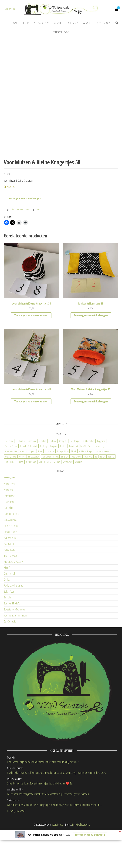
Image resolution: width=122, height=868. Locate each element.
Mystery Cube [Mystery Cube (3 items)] (10, 495)
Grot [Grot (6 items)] (35, 484)
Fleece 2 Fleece (11, 564)
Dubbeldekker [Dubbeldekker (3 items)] (89, 479)
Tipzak (37, 247)
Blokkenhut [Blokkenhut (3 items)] (21, 479)
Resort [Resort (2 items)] (56, 495)
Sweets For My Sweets (15, 647)
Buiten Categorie (12, 552)
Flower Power (10, 570)
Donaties (58, 23)
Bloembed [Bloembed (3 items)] (9, 479)
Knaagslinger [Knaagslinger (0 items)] (101, 484)
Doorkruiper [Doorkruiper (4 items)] (75, 479)
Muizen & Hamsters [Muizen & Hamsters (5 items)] (103, 489)
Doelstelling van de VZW (36, 23)
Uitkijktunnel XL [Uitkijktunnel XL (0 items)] (45, 500)
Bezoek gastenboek (16, 849)
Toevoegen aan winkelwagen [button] (31, 353)
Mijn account (10, 9)
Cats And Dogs (10, 558)
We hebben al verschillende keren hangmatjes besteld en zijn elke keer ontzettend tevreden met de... (54, 843)
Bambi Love (9, 534)
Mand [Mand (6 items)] (73, 489)
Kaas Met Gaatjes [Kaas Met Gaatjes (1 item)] (87, 484)
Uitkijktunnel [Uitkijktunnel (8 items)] (31, 500)
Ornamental (9, 611)
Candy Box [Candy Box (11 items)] (63, 479)
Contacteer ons (61, 32)
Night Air (8, 605)
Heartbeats (9, 582)
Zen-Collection (10, 659)
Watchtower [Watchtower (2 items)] (68, 500)
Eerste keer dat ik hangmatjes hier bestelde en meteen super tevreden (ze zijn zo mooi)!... (49, 832)
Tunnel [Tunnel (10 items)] (21, 500)
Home (15, 23)
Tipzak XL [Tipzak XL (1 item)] (111, 495)
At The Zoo (9, 528)
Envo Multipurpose (81, 862)
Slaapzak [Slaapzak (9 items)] (64, 495)
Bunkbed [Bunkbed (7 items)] (53, 479)
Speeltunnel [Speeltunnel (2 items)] (76, 495)
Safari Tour (9, 629)
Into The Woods (11, 594)
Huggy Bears (9, 588)
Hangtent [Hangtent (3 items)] (63, 484)
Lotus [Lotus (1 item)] (40, 489)
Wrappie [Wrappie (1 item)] (79, 500)
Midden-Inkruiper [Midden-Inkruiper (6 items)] (86, 489)
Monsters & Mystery (13, 600)
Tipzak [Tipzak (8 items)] (102, 495)
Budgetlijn (8, 546)
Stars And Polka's (12, 641)
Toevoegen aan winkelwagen (24, 236)
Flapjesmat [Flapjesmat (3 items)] (101, 479)
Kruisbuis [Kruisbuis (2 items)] (24, 489)
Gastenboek (104, 23)
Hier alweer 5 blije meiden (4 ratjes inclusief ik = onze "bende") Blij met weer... (44, 800)
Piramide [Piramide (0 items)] (22, 495)
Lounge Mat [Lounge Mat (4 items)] (50, 489)
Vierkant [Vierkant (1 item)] (57, 500)
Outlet (7, 617)
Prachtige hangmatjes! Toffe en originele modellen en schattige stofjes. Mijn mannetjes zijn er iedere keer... (57, 811)
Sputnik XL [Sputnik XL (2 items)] (88, 495)
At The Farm (9, 522)
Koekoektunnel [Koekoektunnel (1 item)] (11, 489)
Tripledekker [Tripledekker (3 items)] (10, 500)
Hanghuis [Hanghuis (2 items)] (53, 484)
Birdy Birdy (9, 540)
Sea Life (8, 635)
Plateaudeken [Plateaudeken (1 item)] (34, 495)
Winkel (88, 23)
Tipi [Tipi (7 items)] (96, 495)
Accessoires (10, 516)
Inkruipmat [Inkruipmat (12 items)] (73, 484)
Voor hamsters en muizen (21, 247)
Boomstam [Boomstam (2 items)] (32, 479)
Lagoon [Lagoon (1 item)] (33, 489)
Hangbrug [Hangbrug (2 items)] (43, 484)
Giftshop (73, 23)
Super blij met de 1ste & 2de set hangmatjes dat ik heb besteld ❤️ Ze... (40, 821)
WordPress (58, 862)
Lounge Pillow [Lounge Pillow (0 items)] (63, 489)
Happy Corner (10, 576)
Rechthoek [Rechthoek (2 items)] (46, 495)
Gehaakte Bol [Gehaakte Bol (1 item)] (25, 484)
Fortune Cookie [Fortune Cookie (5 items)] (11, 484)
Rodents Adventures (13, 623)
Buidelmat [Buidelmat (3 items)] (42, 479)
